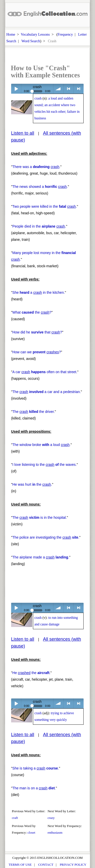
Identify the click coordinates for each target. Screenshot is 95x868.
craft (15, 818)
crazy (51, 818)
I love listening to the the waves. (45, 465)
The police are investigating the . (46, 537)
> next (79, 89)
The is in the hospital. (40, 517)
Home (11, 34)
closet (31, 832)
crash (38, 98)
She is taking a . (36, 768)
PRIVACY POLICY (73, 865)
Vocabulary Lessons (35, 34)
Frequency (65, 34)
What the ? (32, 312)
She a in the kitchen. (39, 292)
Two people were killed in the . (45, 206)
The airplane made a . (41, 557)
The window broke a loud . (42, 445)
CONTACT (46, 865)
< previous (69, 89)
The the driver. (34, 412)
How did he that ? (37, 332)
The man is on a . (34, 788)
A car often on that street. (45, 372)
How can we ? (37, 352)
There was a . (36, 167)
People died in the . (39, 226)
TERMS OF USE (20, 865)
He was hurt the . (32, 484)
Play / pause (16, 89)
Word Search (31, 41)
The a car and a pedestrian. (47, 392)
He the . (31, 673)
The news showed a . (40, 187)
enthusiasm (55, 832)
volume (58, 89)
